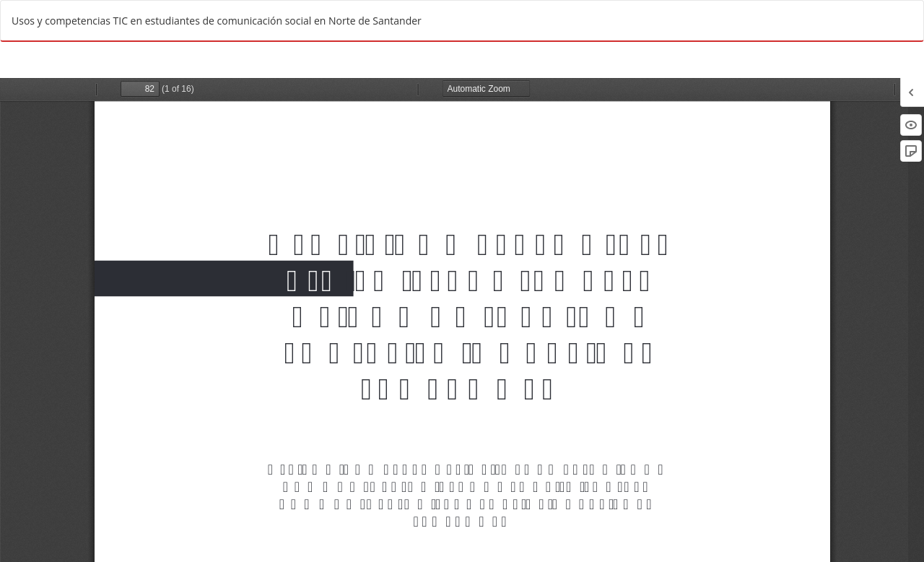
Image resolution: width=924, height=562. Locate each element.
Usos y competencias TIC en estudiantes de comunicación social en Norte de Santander (217, 21)
